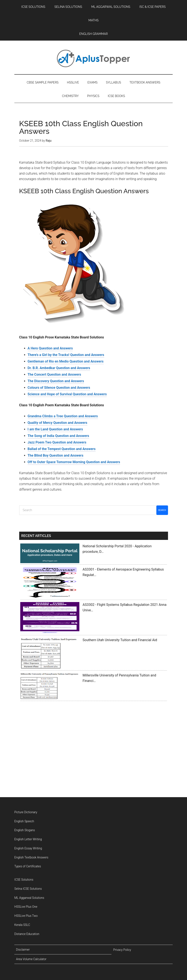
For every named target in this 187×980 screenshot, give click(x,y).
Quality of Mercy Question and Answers (58, 499)
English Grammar (38, 214)
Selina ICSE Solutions (28, 951)
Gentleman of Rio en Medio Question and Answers (66, 437)
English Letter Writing (28, 902)
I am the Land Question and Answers (55, 505)
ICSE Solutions (24, 942)
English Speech (24, 884)
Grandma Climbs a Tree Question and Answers (63, 492)
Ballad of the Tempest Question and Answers (62, 525)
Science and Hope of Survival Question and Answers (67, 470)
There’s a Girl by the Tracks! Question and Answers (66, 431)
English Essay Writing (28, 911)
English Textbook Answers (31, 920)
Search (162, 586)
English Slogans (25, 893)
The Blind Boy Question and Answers (56, 532)
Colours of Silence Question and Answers (59, 464)
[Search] (88, 586)
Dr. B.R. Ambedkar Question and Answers (59, 444)
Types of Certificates (28, 929)
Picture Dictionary (26, 875)
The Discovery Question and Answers (56, 457)
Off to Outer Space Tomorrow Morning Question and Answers (74, 538)
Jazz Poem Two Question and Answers (57, 518)
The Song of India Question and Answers (58, 512)
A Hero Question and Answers (50, 424)
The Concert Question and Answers (54, 451)
